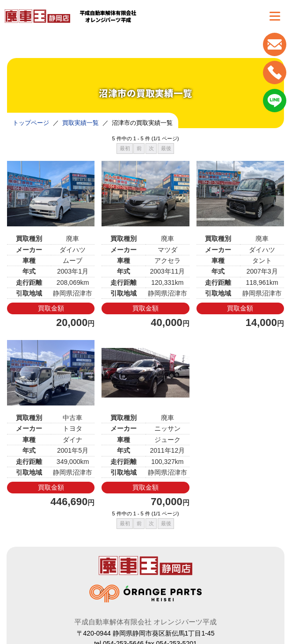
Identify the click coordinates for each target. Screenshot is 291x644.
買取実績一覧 (80, 123)
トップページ (31, 123)
